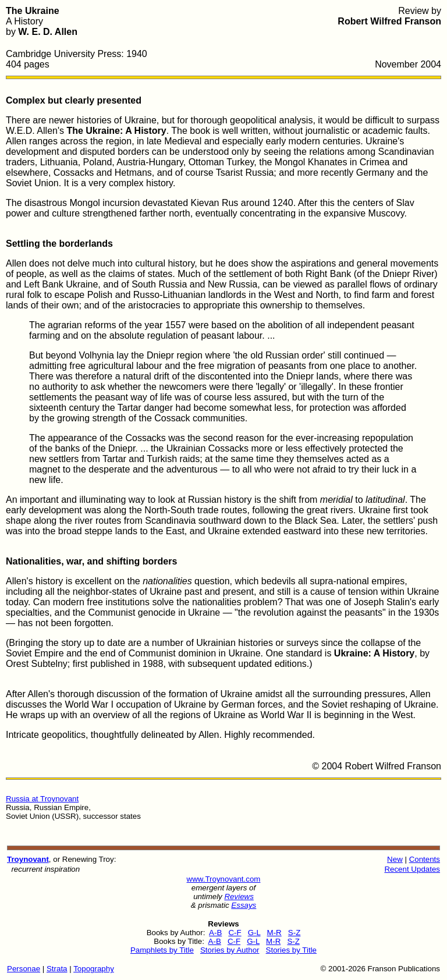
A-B (215, 933)
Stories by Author (230, 950)
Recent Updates (412, 869)
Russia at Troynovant (42, 799)
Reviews (239, 896)
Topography (94, 969)
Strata (57, 969)
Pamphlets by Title (162, 950)
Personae (24, 969)
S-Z (294, 933)
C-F (235, 933)
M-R (274, 933)
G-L (254, 933)
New (395, 859)
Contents (425, 859)
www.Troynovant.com (224, 879)
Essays (244, 905)
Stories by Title (291, 950)
